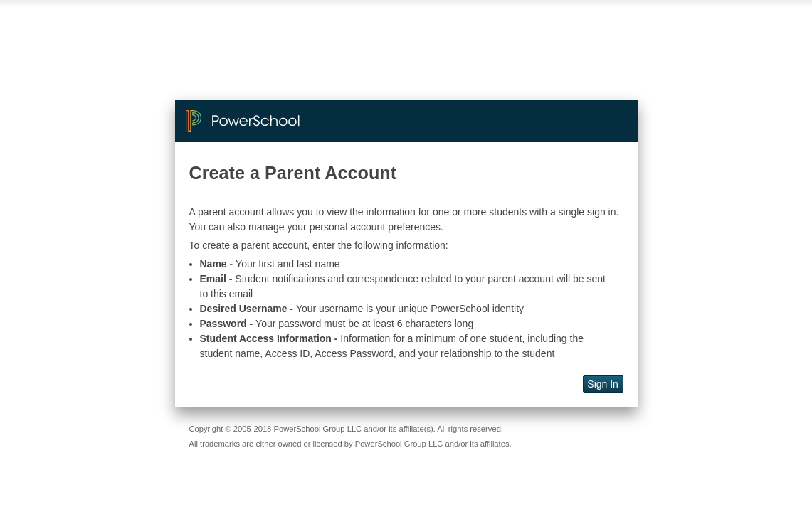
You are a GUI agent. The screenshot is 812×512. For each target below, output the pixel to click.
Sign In (603, 384)
